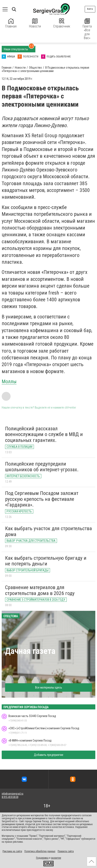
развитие (56, 858)
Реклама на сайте (12, 851)
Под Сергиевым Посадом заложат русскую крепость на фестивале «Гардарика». (42, 499)
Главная (11, 23)
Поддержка (42, 858)
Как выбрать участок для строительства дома (48, 531)
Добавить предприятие (49, 755)
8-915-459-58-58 (10, 797)
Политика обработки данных (40, 851)
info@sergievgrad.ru (12, 794)
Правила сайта (66, 851)
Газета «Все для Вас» (87, 29)
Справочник (62, 23)
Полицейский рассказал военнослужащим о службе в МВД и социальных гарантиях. (44, 434)
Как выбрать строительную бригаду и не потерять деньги (46, 561)
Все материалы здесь (49, 687)
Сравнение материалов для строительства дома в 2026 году (40, 590)
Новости (35, 23)
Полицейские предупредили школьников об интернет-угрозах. (42, 467)
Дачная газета (30, 651)
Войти (90, 9)
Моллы (9, 382)
